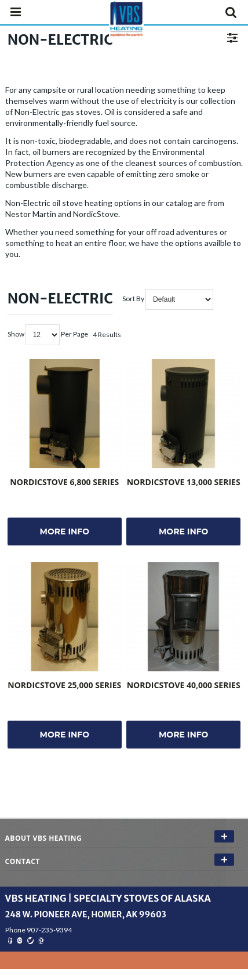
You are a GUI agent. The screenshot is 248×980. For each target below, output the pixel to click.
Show (16, 334)
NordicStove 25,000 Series (64, 685)
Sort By (133, 299)
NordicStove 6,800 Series (64, 482)
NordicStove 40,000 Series (184, 685)
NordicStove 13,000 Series (184, 482)
